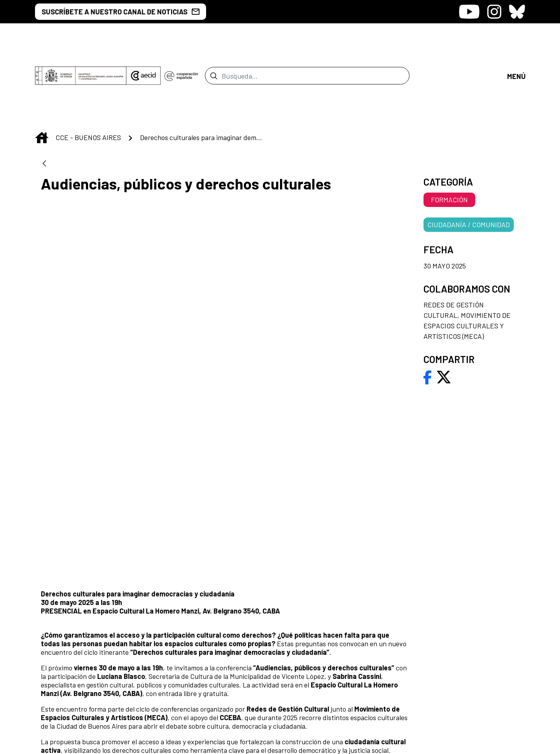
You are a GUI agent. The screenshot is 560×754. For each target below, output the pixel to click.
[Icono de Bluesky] (517, 12)
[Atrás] (44, 99)
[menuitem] (327, 621)
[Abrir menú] (516, 43)
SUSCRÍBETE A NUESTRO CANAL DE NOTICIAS (121, 12)
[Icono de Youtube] (469, 12)
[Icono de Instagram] (494, 12)
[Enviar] (214, 43)
